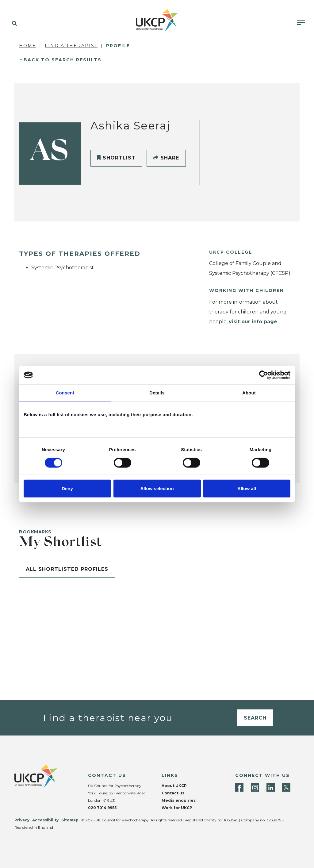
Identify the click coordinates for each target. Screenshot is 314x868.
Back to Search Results (63, 60)
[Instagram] (255, 787)
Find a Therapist (71, 46)
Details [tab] (157, 393)
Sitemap (70, 820)
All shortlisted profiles (67, 569)
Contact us (173, 793)
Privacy (22, 820)
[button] (13, 24)
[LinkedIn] (271, 787)
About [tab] (249, 393)
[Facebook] (239, 787)
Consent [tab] (65, 393)
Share (166, 158)
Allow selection (157, 488)
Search (255, 718)
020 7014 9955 (102, 808)
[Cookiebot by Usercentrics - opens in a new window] (264, 375)
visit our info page (253, 322)
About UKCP (174, 786)
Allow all (247, 488)
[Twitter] (286, 787)
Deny (67, 488)
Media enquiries (179, 800)
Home (28, 46)
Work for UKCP (177, 808)
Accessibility (45, 820)
